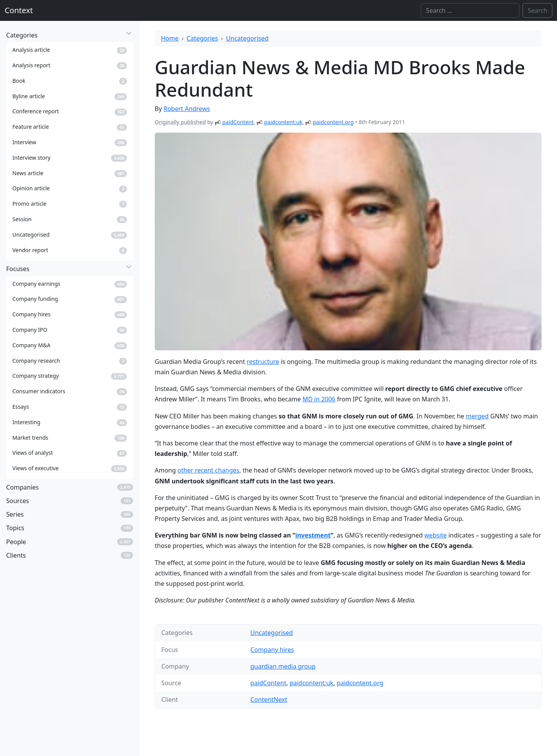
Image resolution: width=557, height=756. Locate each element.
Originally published (180, 122)
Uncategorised (247, 38)
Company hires (272, 650)
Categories (202, 38)
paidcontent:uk (283, 122)
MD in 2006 (319, 399)
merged (477, 416)
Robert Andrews (187, 109)
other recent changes (208, 470)
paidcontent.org (333, 122)
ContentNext (269, 700)
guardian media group (283, 666)
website (436, 535)
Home (170, 38)
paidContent (238, 122)
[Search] (470, 10)
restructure (263, 362)
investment (313, 535)
